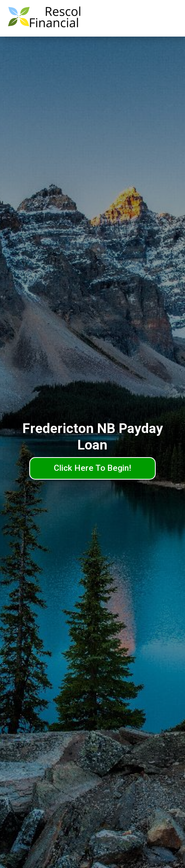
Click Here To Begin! (92, 468)
